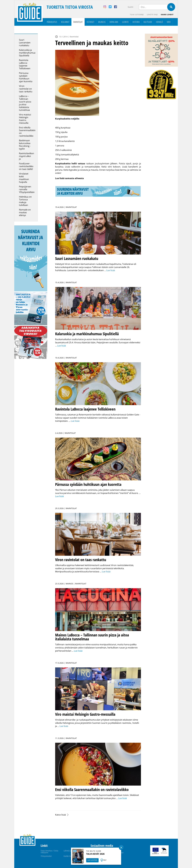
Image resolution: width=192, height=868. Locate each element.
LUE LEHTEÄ (92, 860)
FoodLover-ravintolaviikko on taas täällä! (26, 166)
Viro (169, 22)
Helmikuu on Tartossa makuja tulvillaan (25, 201)
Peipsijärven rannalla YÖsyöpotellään (27, 189)
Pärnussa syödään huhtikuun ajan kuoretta (26, 77)
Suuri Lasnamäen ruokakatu (25, 43)
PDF (105, 860)
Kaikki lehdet (167, 15)
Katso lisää (61, 815)
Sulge (121, 848)
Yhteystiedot (46, 856)
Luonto (125, 22)
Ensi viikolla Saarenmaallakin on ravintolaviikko (27, 132)
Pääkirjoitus (52, 22)
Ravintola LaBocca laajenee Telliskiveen (25, 64)
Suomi (131, 7)
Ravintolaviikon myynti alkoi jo (27, 156)
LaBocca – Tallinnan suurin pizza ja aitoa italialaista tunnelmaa (25, 103)
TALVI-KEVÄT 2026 (95, 854)
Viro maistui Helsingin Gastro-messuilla (25, 119)
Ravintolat (78, 22)
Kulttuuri (148, 22)
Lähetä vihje (152, 15)
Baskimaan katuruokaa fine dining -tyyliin (25, 145)
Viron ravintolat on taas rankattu (26, 89)
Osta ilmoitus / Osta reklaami (49, 852)
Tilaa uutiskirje (137, 15)
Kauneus (102, 22)
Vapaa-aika (114, 22)
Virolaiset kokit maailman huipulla (24, 178)
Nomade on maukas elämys (25, 212)
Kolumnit (65, 22)
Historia (136, 22)
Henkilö (159, 22)
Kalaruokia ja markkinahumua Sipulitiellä (27, 53)
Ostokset (90, 22)
